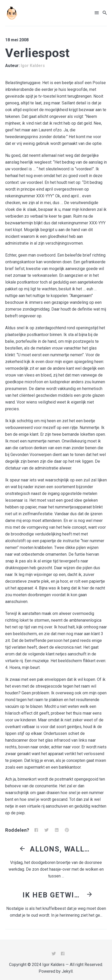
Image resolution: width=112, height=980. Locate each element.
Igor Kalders (33, 66)
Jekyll (67, 971)
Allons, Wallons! (61, 849)
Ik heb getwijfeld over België (54, 895)
